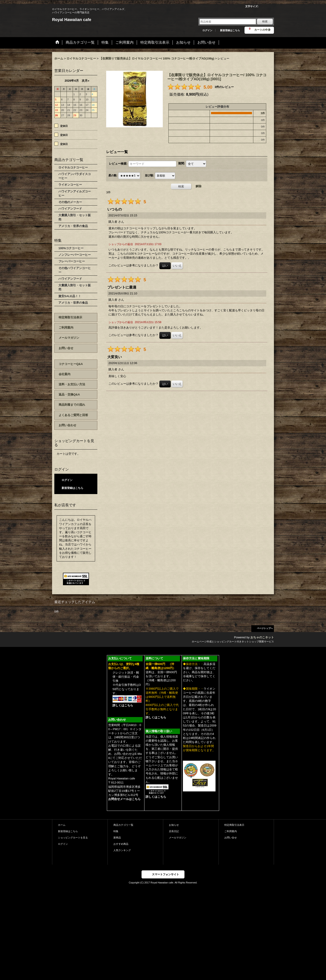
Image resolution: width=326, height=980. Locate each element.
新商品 (117, 838)
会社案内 (65, 374)
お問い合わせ (67, 425)
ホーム (62, 825)
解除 (199, 186)
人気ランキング (122, 850)
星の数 (113, 176)
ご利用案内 (66, 328)
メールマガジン (69, 338)
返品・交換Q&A (69, 394)
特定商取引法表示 (70, 317)
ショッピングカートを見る (73, 838)
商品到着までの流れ (72, 405)
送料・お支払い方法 (72, 384)
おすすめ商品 (121, 844)
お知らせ (174, 825)
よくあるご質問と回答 (73, 415)
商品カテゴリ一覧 (123, 825)
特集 (116, 831)
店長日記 (174, 831)
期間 (182, 164)
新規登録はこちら (230, 30)
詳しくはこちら (123, 705)
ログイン (207, 30)
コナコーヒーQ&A (71, 364)
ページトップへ (265, 628)
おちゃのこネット (262, 637)
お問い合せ (66, 348)
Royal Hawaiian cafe (72, 20)
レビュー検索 (118, 164)
